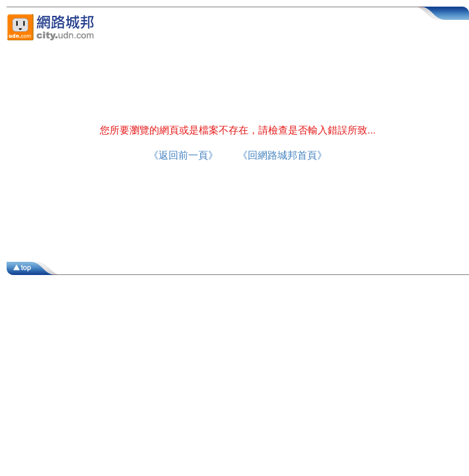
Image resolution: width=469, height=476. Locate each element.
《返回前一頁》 (183, 155)
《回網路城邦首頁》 (282, 155)
